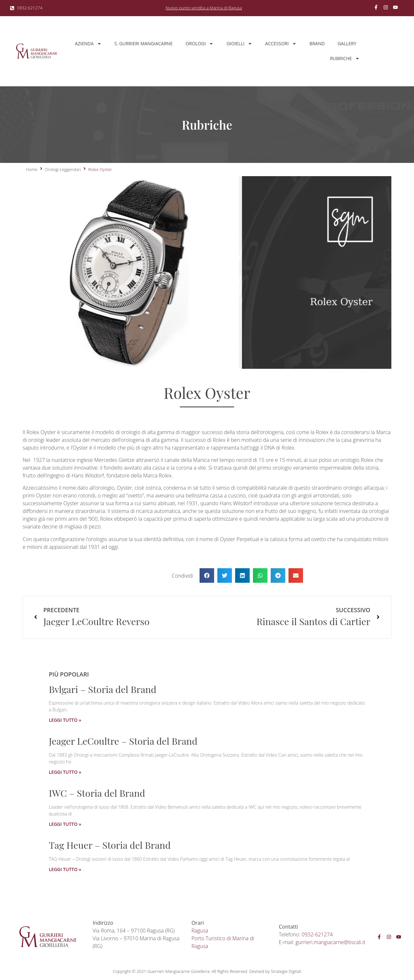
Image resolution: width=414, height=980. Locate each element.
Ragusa (200, 931)
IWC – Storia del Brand (97, 793)
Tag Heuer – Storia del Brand (110, 845)
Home (32, 169)
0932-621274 (317, 934)
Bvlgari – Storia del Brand (103, 689)
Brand (317, 43)
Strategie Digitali (286, 971)
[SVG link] (37, 51)
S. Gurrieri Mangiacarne (144, 43)
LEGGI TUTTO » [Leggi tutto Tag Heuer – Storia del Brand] (65, 869)
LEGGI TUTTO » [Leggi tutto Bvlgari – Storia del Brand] (65, 720)
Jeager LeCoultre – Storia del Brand (123, 741)
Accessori (281, 44)
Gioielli (239, 44)
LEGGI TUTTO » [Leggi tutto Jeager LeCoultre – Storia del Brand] (65, 772)
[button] (207, 575)
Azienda (88, 44)
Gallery (347, 43)
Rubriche (345, 59)
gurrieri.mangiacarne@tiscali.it (331, 942)
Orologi (200, 44)
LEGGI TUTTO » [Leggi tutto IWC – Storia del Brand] (65, 824)
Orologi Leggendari (63, 169)
